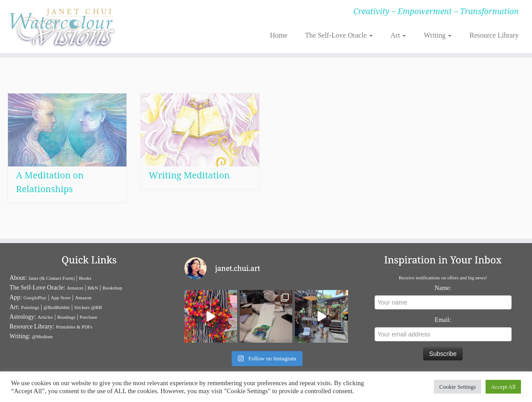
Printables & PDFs (74, 327)
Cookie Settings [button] (457, 387)
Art (398, 35)
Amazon (75, 288)
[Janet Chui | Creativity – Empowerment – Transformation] (61, 27)
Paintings (30, 307)
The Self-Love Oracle (339, 35)
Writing (438, 35)
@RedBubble (57, 307)
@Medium (42, 336)
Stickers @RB (88, 307)
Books (85, 278)
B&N (93, 288)
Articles (45, 317)
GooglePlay (35, 298)
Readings (67, 317)
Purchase (88, 317)
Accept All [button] (503, 387)
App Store (61, 298)
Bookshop (113, 288)
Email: (443, 320)
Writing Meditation (189, 179)
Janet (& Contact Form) (52, 278)
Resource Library (494, 35)
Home (278, 35)
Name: (443, 288)
